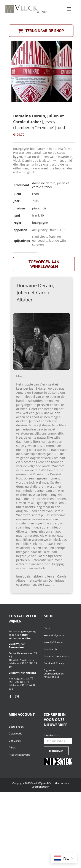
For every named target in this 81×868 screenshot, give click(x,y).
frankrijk (38, 215)
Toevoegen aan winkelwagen (44, 264)
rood (36, 194)
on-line (27, 638)
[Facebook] (10, 696)
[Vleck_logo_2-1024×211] (26, 6)
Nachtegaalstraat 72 (21, 678)
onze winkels (18, 636)
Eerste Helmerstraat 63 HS (23, 655)
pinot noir (39, 208)
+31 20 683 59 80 (23, 665)
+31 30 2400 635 (22, 687)
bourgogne (40, 223)
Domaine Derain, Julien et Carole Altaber (51, 185)
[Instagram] (17, 696)
